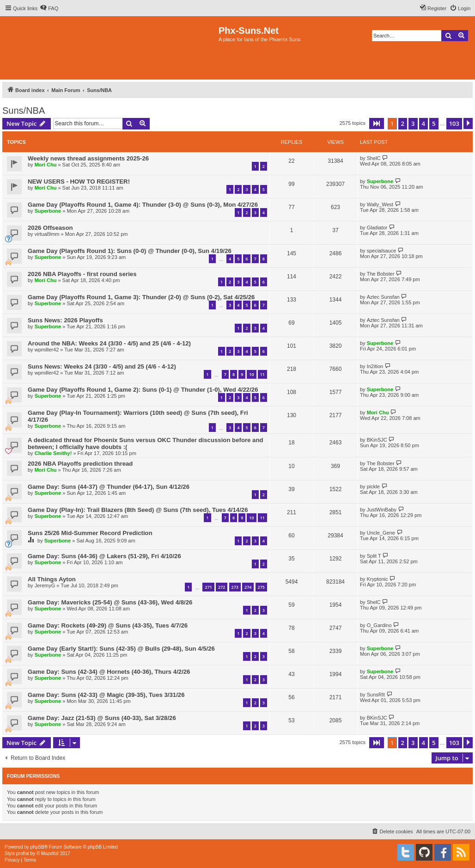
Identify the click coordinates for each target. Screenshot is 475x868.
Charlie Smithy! (53, 453)
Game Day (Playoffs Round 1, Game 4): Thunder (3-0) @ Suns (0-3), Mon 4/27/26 (143, 205)
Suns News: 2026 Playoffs (65, 320)
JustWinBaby (382, 510)
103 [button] (454, 123)
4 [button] (423, 123)
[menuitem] (49, 8)
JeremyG (45, 585)
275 (261, 587)
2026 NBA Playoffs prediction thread (80, 464)
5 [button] (434, 123)
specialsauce (382, 251)
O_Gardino (379, 625)
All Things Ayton (52, 579)
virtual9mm (47, 234)
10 (251, 374)
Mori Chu (46, 165)
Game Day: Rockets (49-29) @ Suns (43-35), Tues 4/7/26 (108, 625)
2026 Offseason (50, 228)
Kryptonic (378, 579)
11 (262, 374)
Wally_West (380, 204)
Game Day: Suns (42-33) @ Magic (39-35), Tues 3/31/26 (106, 695)
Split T (374, 556)
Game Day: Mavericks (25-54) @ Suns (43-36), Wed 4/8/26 (110, 602)
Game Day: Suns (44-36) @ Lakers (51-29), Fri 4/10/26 (104, 556)
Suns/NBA (24, 111)
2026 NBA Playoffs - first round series (82, 274)
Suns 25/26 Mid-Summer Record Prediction (90, 533)
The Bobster (381, 274)
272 (222, 587)
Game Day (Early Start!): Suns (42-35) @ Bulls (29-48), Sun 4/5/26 (121, 649)
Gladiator (377, 228)
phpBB (37, 847)
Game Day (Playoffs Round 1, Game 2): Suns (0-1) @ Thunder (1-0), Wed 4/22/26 (143, 390)
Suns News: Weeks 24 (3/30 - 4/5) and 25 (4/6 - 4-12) (102, 366)
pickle (373, 486)
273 (235, 587)
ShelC (374, 158)
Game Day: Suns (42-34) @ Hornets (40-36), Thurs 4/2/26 (109, 672)
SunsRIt (376, 695)
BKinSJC (377, 440)
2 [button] (403, 123)
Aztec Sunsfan (383, 297)
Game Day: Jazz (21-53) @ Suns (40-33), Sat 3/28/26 (102, 718)
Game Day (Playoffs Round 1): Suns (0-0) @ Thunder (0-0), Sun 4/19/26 (130, 251)
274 (248, 587)
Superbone (380, 181)
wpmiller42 (47, 350)
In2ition (375, 366)
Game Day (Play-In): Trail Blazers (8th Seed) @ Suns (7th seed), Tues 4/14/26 (138, 510)
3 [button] (413, 123)
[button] (377, 123)
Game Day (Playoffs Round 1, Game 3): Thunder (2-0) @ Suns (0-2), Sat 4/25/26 (141, 297)
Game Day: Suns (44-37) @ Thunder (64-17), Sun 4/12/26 (109, 487)
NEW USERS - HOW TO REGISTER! (79, 182)
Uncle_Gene (381, 533)
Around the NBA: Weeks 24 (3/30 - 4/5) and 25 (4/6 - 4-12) (109, 343)
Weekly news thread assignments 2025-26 (88, 158)
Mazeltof (50, 853)
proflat (23, 853)
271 (208, 587)
